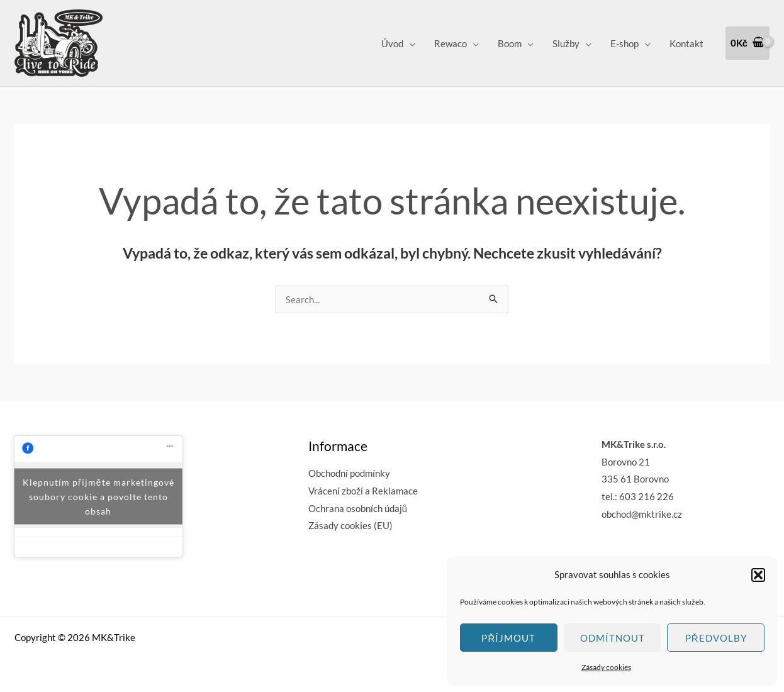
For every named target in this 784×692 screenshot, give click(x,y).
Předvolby (716, 638)
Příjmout (508, 638)
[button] (758, 575)
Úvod (392, 43)
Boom (510, 43)
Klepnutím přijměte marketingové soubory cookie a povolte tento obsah (98, 496)
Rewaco (451, 43)
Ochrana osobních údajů (358, 508)
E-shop (624, 43)
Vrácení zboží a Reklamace (363, 491)
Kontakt (686, 43)
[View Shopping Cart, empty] (748, 43)
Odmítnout (613, 638)
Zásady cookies (606, 667)
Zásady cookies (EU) (350, 525)
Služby (566, 43)
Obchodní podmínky (349, 473)
